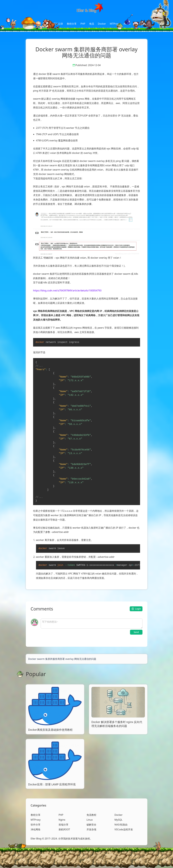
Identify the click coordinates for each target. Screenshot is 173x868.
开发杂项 (91, 829)
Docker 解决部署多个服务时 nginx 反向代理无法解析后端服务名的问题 (117, 724)
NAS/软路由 (121, 825)
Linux (90, 820)
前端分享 (63, 825)
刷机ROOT (64, 829)
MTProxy (115, 24)
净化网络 (36, 829)
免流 (92, 24)
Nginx (62, 820)
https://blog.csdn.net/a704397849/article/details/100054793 (67, 290)
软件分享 (36, 825)
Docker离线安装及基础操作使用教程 (51, 730)
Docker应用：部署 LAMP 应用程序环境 (52, 784)
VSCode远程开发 (124, 829)
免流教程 (91, 815)
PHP (83, 24)
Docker (102, 24)
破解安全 (91, 825)
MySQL (118, 820)
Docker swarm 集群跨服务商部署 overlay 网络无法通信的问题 (62, 659)
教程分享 (72, 24)
